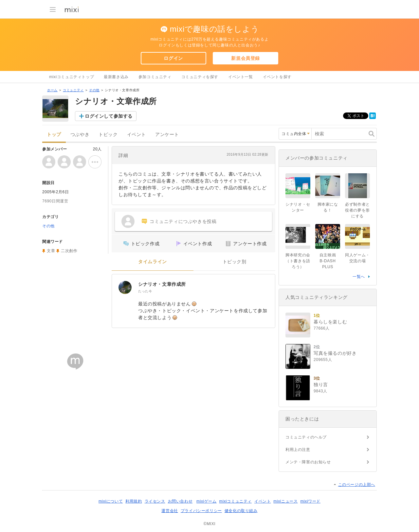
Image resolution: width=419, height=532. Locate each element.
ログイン (173, 58)
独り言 (321, 385)
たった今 (145, 291)
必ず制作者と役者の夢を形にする (357, 210)
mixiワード (310, 501)
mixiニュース (285, 501)
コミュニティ (73, 90)
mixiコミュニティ (236, 501)
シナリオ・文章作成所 (162, 284)
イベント (137, 135)
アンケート (167, 135)
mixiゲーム (207, 501)
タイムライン (153, 262)
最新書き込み (116, 77)
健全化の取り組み (241, 511)
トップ (54, 135)
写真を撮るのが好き (335, 353)
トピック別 (235, 262)
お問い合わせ (180, 501)
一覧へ (359, 277)
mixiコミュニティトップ (72, 77)
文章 (51, 251)
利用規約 (134, 501)
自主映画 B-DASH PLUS (330, 261)
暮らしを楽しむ (330, 322)
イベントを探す (277, 77)
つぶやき (80, 135)
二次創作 (69, 251)
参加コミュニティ (155, 77)
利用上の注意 (298, 450)
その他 (94, 90)
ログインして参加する (109, 116)
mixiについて (111, 501)
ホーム (52, 90)
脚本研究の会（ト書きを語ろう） (298, 261)
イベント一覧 (241, 77)
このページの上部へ (357, 485)
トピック (108, 135)
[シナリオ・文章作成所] (125, 287)
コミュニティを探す (200, 77)
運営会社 (170, 511)
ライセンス (155, 501)
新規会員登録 (246, 58)
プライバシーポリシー (201, 511)
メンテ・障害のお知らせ (308, 462)
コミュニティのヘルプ (306, 437)
